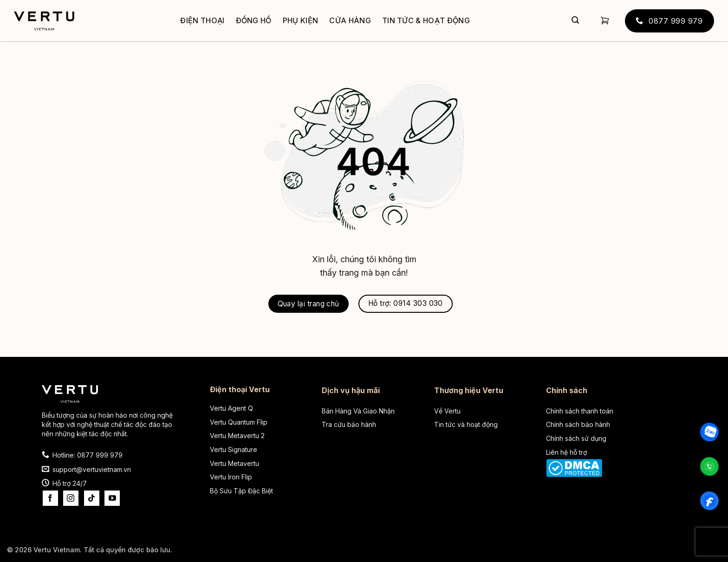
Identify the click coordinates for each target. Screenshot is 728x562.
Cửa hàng (350, 20)
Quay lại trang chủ (309, 304)
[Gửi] (575, 21)
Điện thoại (202, 20)
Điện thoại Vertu (240, 389)
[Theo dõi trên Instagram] (71, 498)
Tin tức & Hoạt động (426, 20)
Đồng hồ (254, 20)
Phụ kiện (301, 20)
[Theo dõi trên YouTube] (112, 498)
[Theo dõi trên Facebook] (50, 498)
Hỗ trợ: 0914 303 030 (406, 303)
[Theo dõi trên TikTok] (92, 498)
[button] (605, 21)
